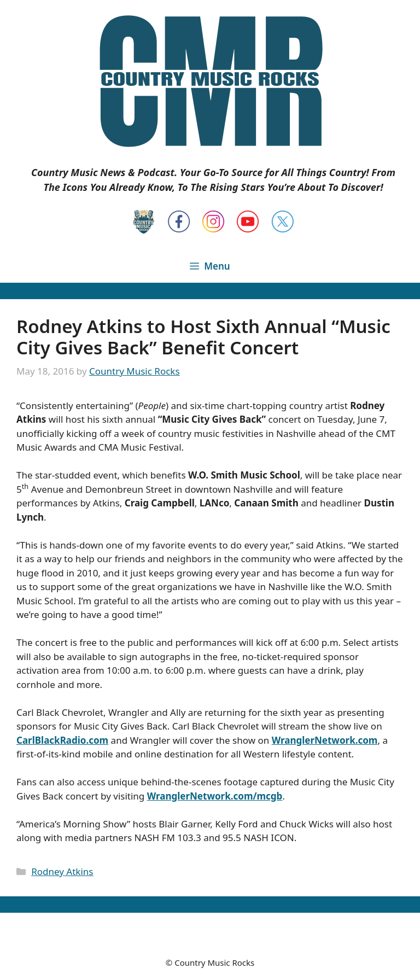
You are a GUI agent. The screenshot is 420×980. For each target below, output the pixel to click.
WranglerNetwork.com (325, 740)
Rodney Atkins (62, 871)
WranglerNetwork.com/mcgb (215, 796)
